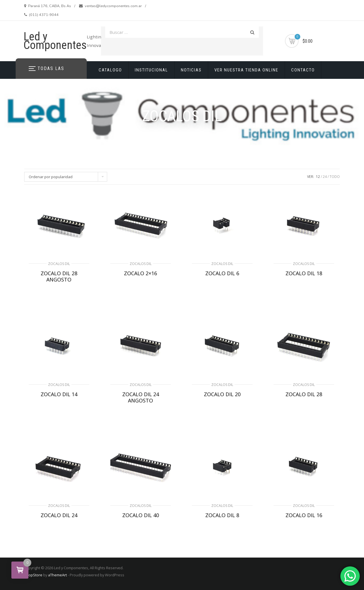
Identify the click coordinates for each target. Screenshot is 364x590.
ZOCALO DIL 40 (141, 515)
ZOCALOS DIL (59, 264)
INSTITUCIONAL (151, 70)
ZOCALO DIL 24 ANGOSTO (141, 397)
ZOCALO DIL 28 (304, 394)
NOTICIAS (191, 70)
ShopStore (33, 575)
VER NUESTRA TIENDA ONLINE (246, 70)
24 (325, 177)
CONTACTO (303, 70)
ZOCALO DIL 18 (304, 273)
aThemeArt (57, 575)
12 (318, 177)
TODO (335, 177)
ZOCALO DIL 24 (59, 515)
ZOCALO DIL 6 (222, 273)
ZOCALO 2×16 (140, 273)
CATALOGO (110, 70)
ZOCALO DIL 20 (222, 394)
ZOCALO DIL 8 (222, 515)
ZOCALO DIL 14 (59, 394)
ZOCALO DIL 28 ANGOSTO (59, 276)
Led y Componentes (55, 41)
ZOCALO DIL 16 (304, 515)
